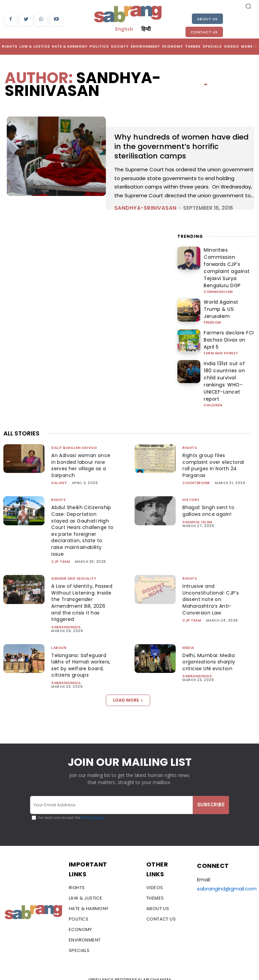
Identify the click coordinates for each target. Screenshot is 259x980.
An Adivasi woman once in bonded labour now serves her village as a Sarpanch (82, 427)
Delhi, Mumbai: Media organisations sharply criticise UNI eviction (211, 630)
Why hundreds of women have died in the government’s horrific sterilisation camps (174, 150)
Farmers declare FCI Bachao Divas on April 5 (226, 324)
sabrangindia (66, 595)
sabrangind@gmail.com (227, 857)
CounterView (196, 445)
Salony (59, 445)
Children (213, 367)
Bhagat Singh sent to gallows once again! (210, 473)
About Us (207, 19)
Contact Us (204, 32)
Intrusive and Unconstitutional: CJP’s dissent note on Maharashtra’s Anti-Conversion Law (212, 561)
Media (188, 616)
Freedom (212, 305)
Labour (59, 616)
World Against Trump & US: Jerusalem (229, 297)
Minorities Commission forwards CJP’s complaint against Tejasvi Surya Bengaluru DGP (228, 267)
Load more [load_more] (128, 668)
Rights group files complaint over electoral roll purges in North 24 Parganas (212, 427)
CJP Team (61, 523)
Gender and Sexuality (74, 540)
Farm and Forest (221, 332)
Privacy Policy (92, 786)
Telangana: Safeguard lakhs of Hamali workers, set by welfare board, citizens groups (82, 634)
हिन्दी (146, 29)
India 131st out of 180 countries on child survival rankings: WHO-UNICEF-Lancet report (229, 353)
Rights (190, 410)
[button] (248, 6)
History (191, 462)
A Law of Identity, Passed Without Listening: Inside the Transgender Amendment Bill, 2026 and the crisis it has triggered (79, 568)
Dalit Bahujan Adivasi (74, 410)
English (124, 29)
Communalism (218, 281)
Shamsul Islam (197, 484)
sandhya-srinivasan (146, 217)
